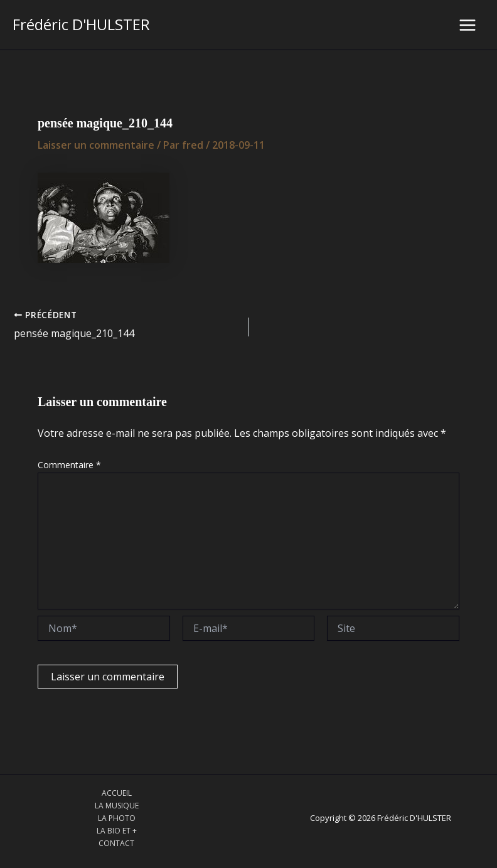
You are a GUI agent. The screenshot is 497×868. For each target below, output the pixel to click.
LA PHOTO (117, 818)
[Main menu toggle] (468, 25)
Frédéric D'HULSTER (81, 24)
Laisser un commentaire (96, 145)
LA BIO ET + (117, 831)
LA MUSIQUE (117, 806)
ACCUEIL (117, 793)
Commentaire (69, 465)
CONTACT (116, 843)
